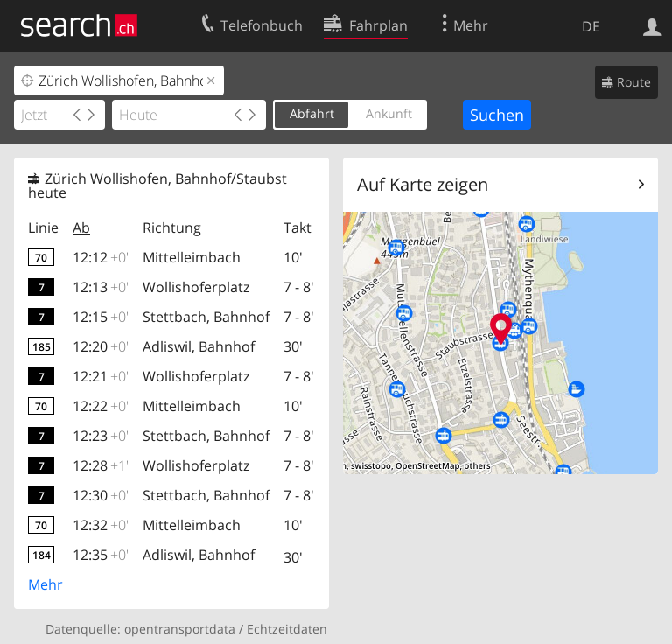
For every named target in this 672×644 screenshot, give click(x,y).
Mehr (45, 584)
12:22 (101, 406)
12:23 (101, 436)
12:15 (101, 317)
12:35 (101, 555)
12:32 (101, 525)
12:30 (101, 495)
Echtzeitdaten (287, 629)
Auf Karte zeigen (423, 184)
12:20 (101, 346)
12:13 (101, 287)
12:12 (101, 257)
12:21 (101, 376)
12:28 (101, 465)
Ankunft (389, 113)
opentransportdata (180, 629)
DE (591, 26)
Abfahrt (312, 113)
